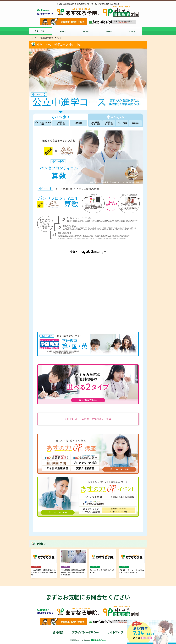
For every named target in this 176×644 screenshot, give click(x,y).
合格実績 (88, 31)
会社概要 (58, 632)
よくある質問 (134, 31)
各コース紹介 (41, 31)
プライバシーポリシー (85, 632)
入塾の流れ (111, 31)
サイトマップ (115, 632)
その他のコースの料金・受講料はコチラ (88, 419)
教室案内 (64, 31)
